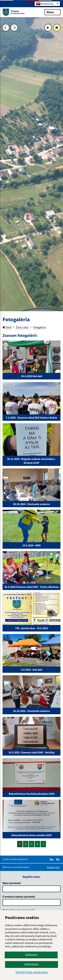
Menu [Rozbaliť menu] (52, 12)
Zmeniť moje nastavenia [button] (32, 972)
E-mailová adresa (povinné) (19, 897)
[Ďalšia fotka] (14, 28)
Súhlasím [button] (31, 955)
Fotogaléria (39, 327)
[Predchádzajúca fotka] (6, 28)
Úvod (7, 327)
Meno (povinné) (12, 883)
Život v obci (22, 327)
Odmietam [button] (32, 964)
